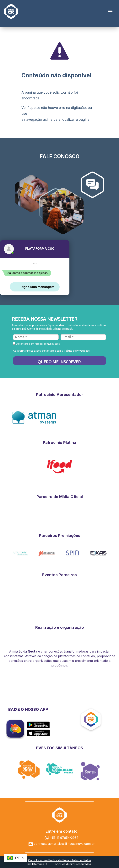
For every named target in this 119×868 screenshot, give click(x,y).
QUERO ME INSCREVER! (60, 362)
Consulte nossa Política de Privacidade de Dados (60, 860)
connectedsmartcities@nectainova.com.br (64, 844)
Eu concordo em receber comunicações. (37, 344)
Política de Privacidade (77, 351)
